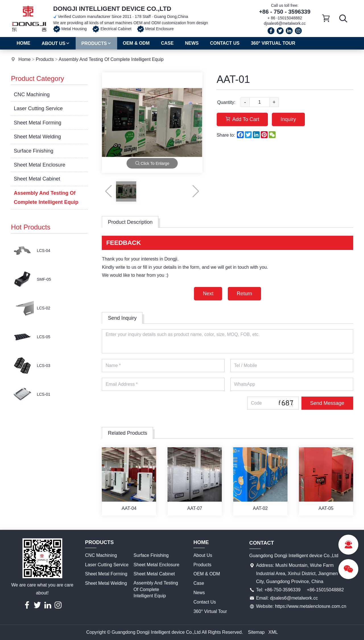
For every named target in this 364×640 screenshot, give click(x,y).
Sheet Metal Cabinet (37, 179)
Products (96, 43)
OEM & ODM (136, 43)
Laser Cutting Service (38, 108)
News (192, 43)
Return (244, 294)
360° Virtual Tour (273, 43)
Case (167, 43)
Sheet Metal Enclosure (39, 165)
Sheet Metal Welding (37, 137)
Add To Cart (242, 119)
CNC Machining (32, 95)
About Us (56, 43)
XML (273, 632)
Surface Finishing (33, 151)
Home (23, 43)
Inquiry (288, 119)
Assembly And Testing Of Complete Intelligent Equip (111, 59)
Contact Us (225, 43)
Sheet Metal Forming (37, 123)
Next (208, 294)
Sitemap (256, 632)
